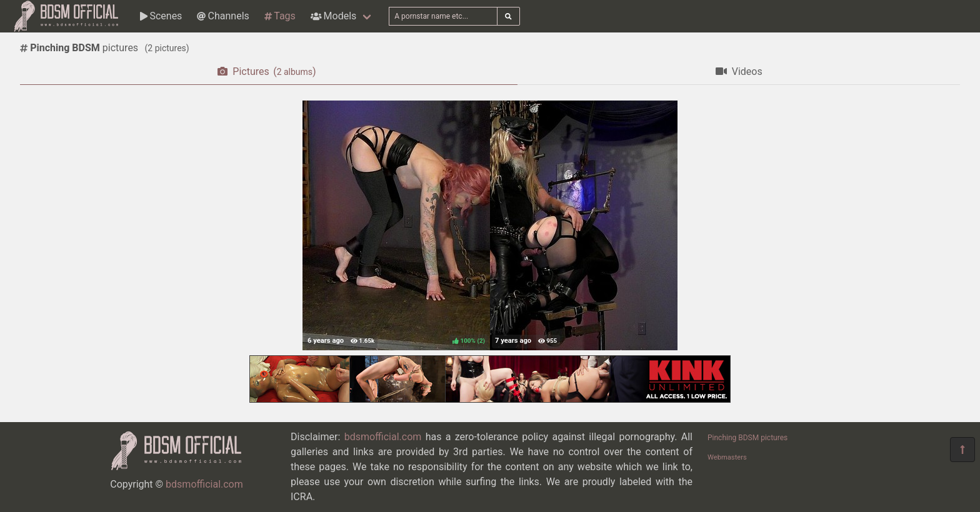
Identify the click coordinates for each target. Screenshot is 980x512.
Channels (223, 16)
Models (333, 16)
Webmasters (727, 457)
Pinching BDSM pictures (747, 438)
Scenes (161, 16)
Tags (280, 16)
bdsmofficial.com (204, 484)
